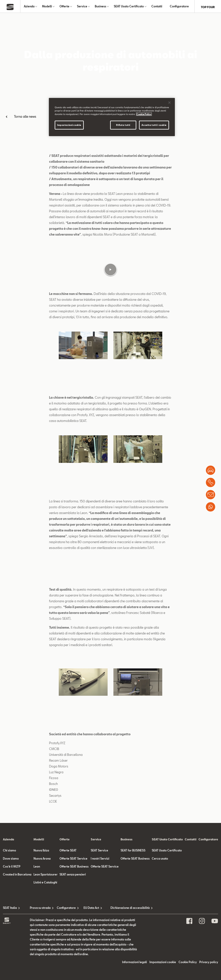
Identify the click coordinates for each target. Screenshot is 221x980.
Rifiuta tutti (123, 125)
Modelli (47, 7)
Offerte (64, 7)
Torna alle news (25, 118)
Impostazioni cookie (69, 125)
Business (101, 7)
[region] (112, 117)
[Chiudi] (169, 103)
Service (82, 7)
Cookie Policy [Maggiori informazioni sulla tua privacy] (144, 114)
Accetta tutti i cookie (154, 125)
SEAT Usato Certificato (129, 7)
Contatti (157, 7)
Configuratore (179, 7)
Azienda (29, 7)
